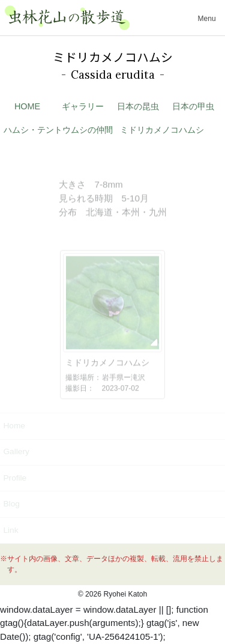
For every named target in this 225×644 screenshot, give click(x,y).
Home (14, 426)
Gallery (16, 451)
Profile (15, 478)
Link (10, 530)
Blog (11, 504)
